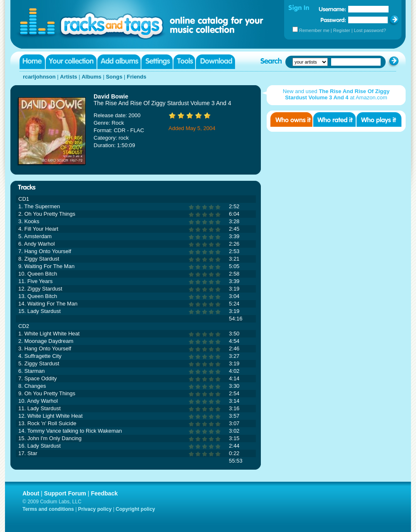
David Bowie (111, 96)
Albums (92, 77)
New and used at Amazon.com (336, 94)
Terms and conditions (48, 509)
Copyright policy (135, 509)
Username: (332, 9)
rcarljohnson (39, 77)
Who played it (379, 119)
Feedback (104, 493)
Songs (114, 77)
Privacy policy (95, 509)
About (31, 493)
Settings (157, 62)
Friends (137, 77)
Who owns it (291, 119)
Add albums (119, 62)
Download (215, 62)
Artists (68, 77)
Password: (333, 20)
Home (32, 62)
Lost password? (370, 30)
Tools (184, 62)
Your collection (71, 62)
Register (342, 30)
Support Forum (65, 493)
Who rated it (334, 119)
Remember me (314, 30)
